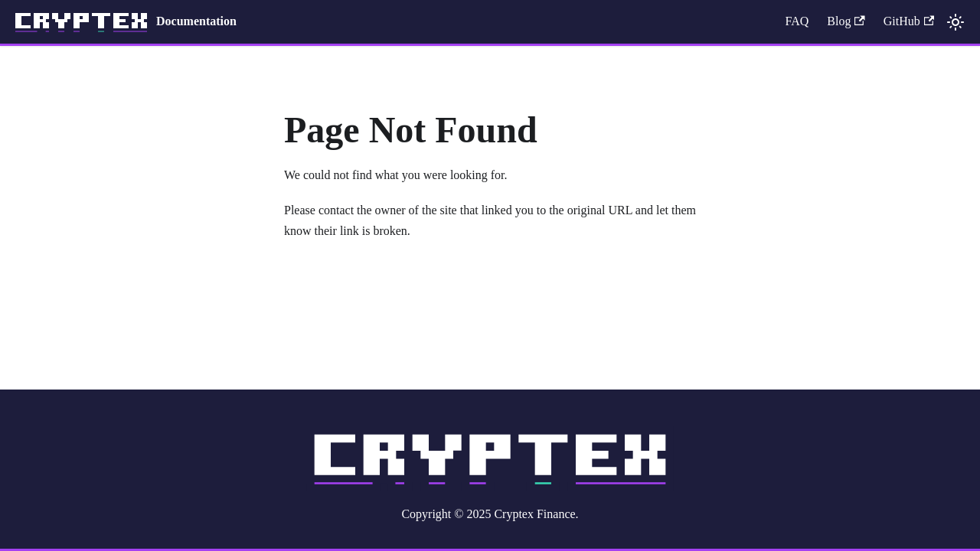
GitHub (909, 21)
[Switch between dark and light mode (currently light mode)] (955, 22)
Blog (846, 21)
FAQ (797, 21)
